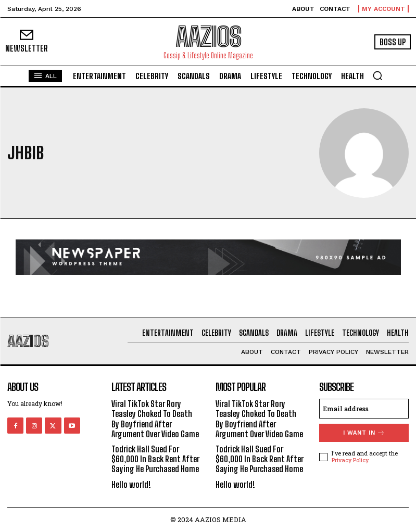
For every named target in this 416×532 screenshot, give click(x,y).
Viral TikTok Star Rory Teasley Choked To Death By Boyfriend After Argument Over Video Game (155, 419)
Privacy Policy (350, 460)
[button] (377, 75)
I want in (364, 433)
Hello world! (131, 484)
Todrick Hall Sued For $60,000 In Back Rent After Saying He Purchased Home (155, 459)
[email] (364, 409)
